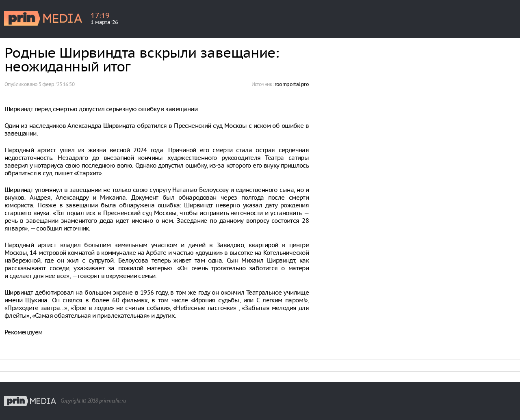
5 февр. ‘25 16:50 (56, 84)
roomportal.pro (292, 84)
